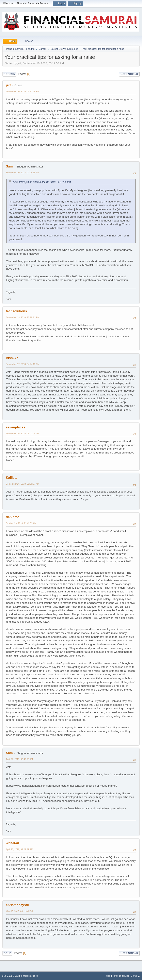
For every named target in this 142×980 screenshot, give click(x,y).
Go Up (7, 953)
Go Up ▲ (135, 976)
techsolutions (16, 311)
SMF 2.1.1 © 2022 (11, 976)
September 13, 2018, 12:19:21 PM (23, 317)
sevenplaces (15, 427)
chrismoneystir (18, 905)
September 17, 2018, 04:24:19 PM (23, 364)
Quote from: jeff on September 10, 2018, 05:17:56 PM (41, 182)
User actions (129, 74)
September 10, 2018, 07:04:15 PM (23, 173)
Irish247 (12, 358)
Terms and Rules (121, 976)
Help (108, 976)
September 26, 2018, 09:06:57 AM (22, 484)
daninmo (13, 517)
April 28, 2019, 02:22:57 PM (19, 849)
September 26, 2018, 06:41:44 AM (22, 433)
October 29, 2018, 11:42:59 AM (21, 523)
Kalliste (12, 478)
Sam (9, 166)
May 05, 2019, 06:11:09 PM (19, 911)
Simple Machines (29, 976)
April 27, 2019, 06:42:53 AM (19, 759)
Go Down (9, 74)
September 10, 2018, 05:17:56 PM (23, 91)
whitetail (12, 843)
